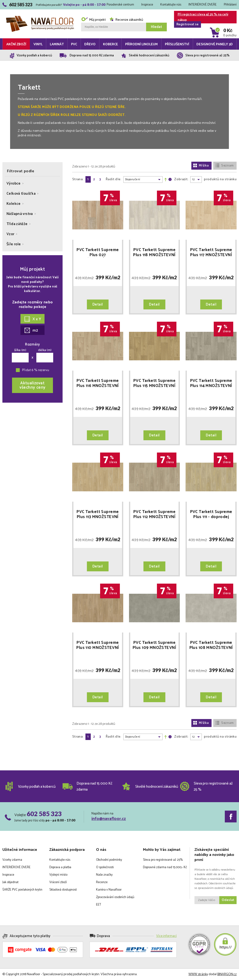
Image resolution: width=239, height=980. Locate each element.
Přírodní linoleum (141, 44)
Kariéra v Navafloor (109, 890)
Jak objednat (10, 882)
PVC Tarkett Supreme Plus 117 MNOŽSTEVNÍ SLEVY (211, 253)
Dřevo (90, 44)
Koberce (110, 44)
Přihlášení (230, 5)
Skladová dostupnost (63, 890)
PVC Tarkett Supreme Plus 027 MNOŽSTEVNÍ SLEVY (98, 253)
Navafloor (40, 18)
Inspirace (147, 5)
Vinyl (38, 44)
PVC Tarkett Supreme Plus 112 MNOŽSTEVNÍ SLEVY (154, 514)
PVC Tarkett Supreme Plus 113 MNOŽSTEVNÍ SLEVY (98, 514)
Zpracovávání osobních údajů (115, 897)
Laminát (57, 44)
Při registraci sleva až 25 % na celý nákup (201, 18)
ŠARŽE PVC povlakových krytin (22, 890)
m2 (31, 330)
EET (99, 905)
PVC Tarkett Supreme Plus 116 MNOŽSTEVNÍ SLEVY (98, 383)
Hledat (156, 27)
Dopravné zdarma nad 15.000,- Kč (165, 867)
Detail (98, 304)
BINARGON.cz (227, 974)
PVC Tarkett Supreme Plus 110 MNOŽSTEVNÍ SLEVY (98, 645)
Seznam (225, 166)
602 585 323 (44, 814)
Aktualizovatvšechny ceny (32, 385)
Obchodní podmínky (109, 860)
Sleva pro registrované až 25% (163, 860)
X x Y (33, 319)
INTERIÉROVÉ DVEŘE (203, 5)
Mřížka (201, 166)
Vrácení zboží (58, 882)
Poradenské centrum (120, 5)
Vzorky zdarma (12, 860)
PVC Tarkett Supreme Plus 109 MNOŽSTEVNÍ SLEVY (154, 645)
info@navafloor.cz (109, 819)
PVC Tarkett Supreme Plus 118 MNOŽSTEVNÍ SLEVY (154, 253)
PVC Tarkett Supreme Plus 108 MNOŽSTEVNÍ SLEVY (211, 645)
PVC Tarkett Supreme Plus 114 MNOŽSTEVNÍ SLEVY (211, 383)
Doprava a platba (60, 867)
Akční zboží (16, 44)
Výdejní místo (58, 875)
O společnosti (105, 867)
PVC (74, 44)
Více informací (166, 936)
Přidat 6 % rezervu (36, 370)
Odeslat (228, 900)
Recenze (102, 882)
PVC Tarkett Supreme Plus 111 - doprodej (211, 514)
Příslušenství (177, 44)
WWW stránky (198, 974)
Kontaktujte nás (171, 5)
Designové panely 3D (215, 44)
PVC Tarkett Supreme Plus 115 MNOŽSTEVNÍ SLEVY (154, 383)
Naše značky (104, 875)
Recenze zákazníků (126, 20)
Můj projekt (93, 20)
